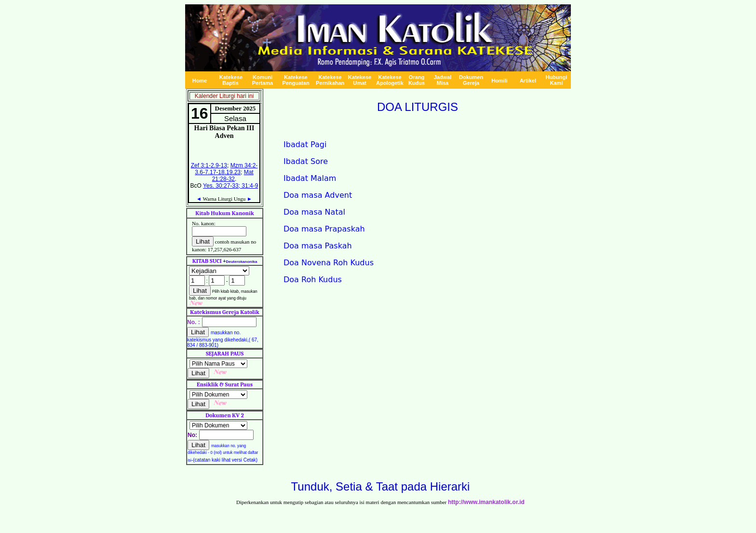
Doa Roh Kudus (313, 280)
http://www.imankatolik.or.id (486, 502)
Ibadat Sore (306, 161)
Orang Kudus (417, 80)
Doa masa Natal (314, 212)
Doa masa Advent (318, 195)
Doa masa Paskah (318, 246)
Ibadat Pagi (305, 144)
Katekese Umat (360, 80)
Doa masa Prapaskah (324, 229)
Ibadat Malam (310, 178)
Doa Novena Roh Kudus (329, 263)
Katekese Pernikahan (330, 80)
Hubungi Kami (557, 80)
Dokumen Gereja (471, 80)
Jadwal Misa (443, 80)
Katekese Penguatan (296, 80)
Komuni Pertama (263, 80)
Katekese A (390, 80)
